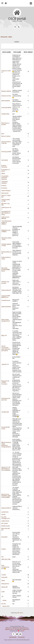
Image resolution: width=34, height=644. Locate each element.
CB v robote (5, 523)
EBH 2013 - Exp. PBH (6, 204)
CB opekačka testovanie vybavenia (5, 178)
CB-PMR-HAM (5, 412)
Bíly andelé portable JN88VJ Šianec (6, 269)
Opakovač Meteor (6, 307)
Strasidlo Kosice (6, 300)
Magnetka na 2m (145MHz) (6, 231)
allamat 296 (4, 587)
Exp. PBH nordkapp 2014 (6, 518)
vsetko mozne (5, 521)
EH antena (4, 188)
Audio (3, 592)
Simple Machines (24, 628)
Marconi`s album (6, 136)
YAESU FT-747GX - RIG (6, 196)
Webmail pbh (13, 637)
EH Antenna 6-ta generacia (6, 399)
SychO (23, 631)
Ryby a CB (4, 335)
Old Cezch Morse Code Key (6, 142)
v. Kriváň (4, 575)
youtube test (5, 512)
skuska (3, 514)
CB (2, 596)
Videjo (3, 580)
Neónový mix (5, 193)
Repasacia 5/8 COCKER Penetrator (5, 382)
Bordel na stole (6, 526)
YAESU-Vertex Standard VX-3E (6, 320)
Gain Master (5, 160)
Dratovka (4, 186)
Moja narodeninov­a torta (5, 567)
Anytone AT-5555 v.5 (6, 72)
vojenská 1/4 (5, 364)
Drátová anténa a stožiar (6, 258)
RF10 (3, 134)
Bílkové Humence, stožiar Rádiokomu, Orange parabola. (6, 445)
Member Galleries (6, 91)
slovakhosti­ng (5, 114)
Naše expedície (6, 101)
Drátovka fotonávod (4, 166)
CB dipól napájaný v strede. (6, 245)
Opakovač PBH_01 (6, 508)
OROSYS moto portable (5, 282)
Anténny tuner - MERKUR (6, 218)
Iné (2, 557)
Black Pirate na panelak (5, 124)
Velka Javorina (5, 584)
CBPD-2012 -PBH (6, 559)
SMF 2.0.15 (8, 628)
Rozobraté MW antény (5, 428)
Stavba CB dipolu (6, 191)
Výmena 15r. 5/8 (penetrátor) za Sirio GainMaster (6, 469)
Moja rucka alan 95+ (6, 529)
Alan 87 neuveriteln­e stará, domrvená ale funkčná (6, 348)
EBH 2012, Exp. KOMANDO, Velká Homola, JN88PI (6, 496)
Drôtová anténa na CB (6, 253)
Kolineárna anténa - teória (6, 239)
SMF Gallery (20, 613)
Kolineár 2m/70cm (6, 96)
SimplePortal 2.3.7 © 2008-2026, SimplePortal (17, 629)
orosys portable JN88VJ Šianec (6, 296)
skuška (4, 600)
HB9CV (3, 174)
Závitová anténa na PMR (6, 200)
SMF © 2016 (16, 628)
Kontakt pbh (21, 637)
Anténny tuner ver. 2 (6, 208)
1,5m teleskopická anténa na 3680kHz (6, 222)
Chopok (4, 549)
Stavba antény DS (6, 290)
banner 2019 (6, 606)
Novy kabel (4, 537)
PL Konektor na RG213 (6, 170)
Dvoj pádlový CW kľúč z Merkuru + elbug (6, 213)
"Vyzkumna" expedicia (5, 182)
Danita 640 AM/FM (6, 108)
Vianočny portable (6, 152)
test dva (4, 604)
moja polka (4, 577)
